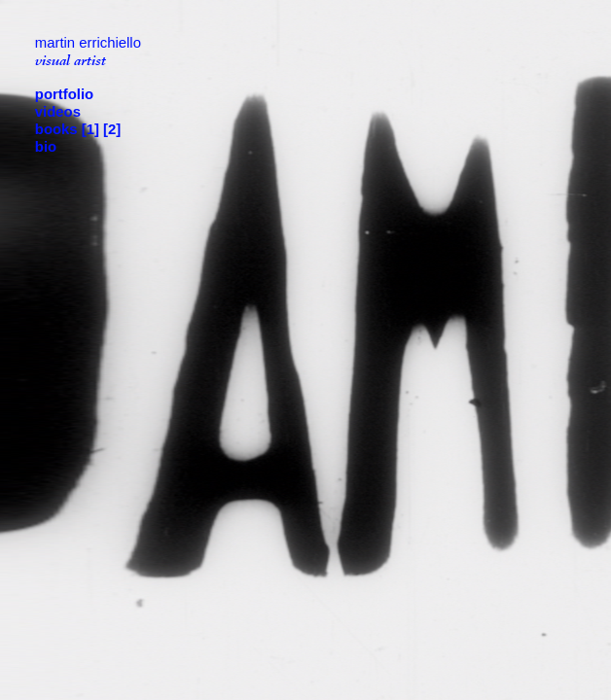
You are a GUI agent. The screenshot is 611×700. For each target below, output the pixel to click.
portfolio (66, 94)
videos (58, 112)
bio (46, 147)
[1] (90, 129)
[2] (112, 129)
